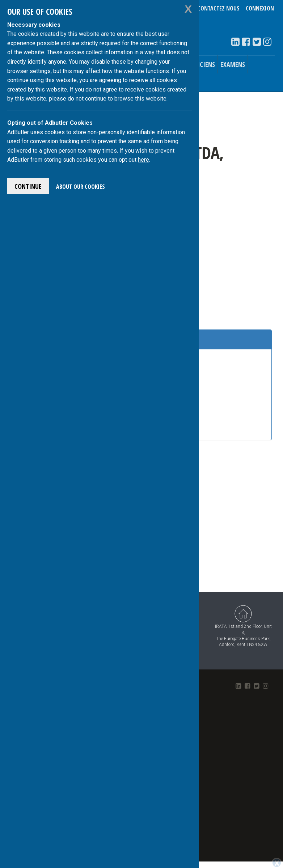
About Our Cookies (81, 187)
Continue (28, 186)
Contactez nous (219, 8)
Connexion (260, 8)
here (143, 160)
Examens (233, 64)
